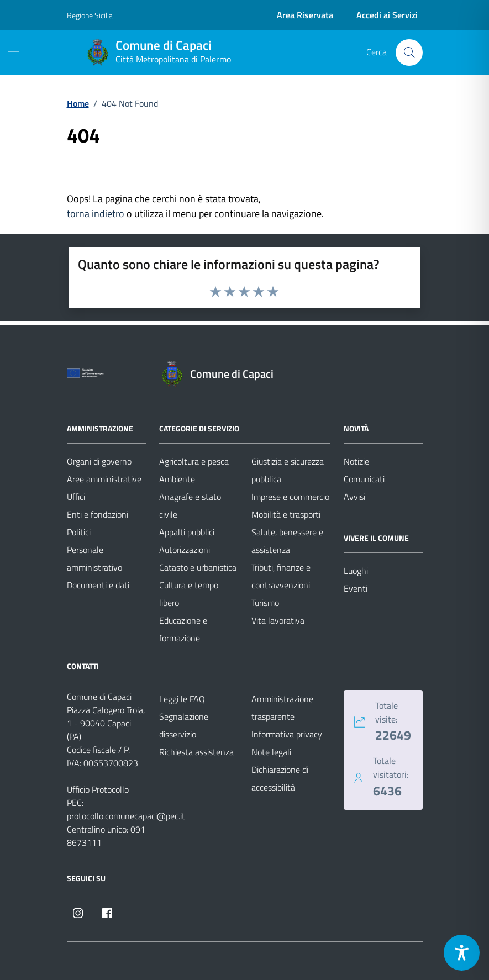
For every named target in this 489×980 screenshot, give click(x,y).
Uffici (76, 497)
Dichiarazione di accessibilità (280, 778)
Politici (79, 532)
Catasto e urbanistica (198, 567)
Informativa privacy (287, 734)
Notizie (356, 461)
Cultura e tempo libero (189, 594)
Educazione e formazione (183, 629)
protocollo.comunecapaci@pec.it (126, 816)
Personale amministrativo (94, 559)
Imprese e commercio (290, 497)
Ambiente (177, 479)
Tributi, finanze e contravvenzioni (281, 576)
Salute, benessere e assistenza (287, 541)
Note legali (271, 752)
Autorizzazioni (185, 550)
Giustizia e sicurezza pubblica (288, 470)
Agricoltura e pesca (194, 461)
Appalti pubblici (187, 532)
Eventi (356, 588)
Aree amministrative (104, 479)
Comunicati (364, 479)
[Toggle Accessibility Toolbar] (462, 953)
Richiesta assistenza (196, 752)
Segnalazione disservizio (184, 725)
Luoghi (356, 571)
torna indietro (96, 214)
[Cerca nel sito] (409, 52)
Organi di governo (99, 461)
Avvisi (354, 497)
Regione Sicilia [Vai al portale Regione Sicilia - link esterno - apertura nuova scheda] (90, 15)
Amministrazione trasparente (282, 708)
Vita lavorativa (278, 620)
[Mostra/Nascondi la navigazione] (13, 51)
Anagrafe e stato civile (190, 505)
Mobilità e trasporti (286, 514)
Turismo (265, 603)
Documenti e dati (98, 585)
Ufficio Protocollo (98, 789)
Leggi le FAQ (182, 699)
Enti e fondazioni (98, 514)
